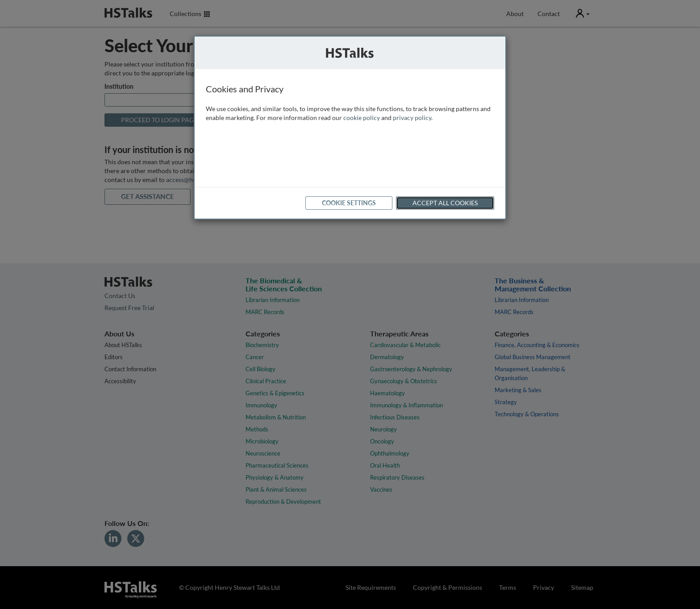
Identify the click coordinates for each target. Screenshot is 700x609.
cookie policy (362, 118)
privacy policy (412, 118)
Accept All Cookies (445, 203)
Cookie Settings (349, 203)
